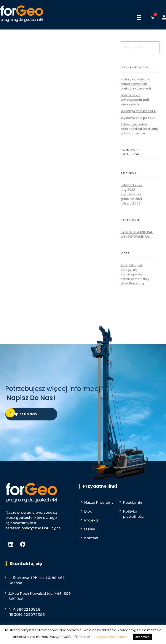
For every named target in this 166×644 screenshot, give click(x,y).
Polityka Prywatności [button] (111, 637)
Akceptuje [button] (142, 637)
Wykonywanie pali (136, 237)
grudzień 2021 (131, 199)
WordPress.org (132, 283)
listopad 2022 (132, 185)
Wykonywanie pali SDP (138, 118)
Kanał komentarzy (135, 279)
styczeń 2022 (131, 194)
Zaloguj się (129, 270)
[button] (152, 18)
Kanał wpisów (132, 274)
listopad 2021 (131, 203)
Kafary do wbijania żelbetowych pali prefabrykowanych (136, 84)
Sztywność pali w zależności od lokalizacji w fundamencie (139, 129)
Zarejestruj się (132, 265)
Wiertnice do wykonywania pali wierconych (135, 100)
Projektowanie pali (137, 232)
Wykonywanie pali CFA (138, 111)
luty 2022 (128, 190)
